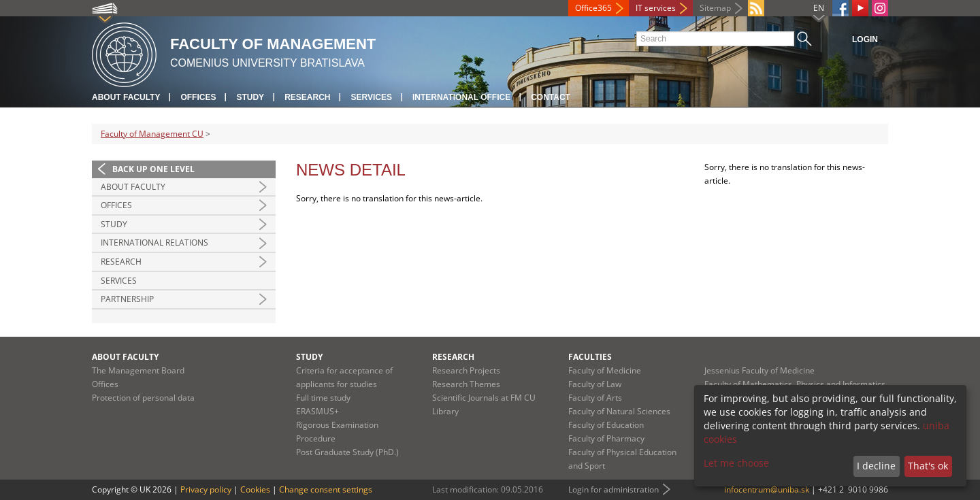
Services (371, 97)
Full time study (323, 398)
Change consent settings (326, 489)
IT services (656, 8)
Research (307, 97)
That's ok (928, 466)
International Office (461, 97)
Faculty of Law (595, 384)
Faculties (590, 357)
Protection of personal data (143, 398)
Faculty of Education (606, 425)
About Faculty (126, 97)
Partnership (127, 299)
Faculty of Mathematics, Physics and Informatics (795, 384)
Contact (551, 97)
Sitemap (715, 8)
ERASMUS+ (317, 411)
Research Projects (466, 370)
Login (865, 39)
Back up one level (153, 169)
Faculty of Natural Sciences (619, 411)
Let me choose (736, 463)
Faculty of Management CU (152, 134)
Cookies (255, 489)
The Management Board (138, 370)
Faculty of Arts (595, 398)
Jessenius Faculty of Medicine (759, 370)
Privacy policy (206, 489)
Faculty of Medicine (605, 370)
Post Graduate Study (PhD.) (347, 452)
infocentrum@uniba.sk (767, 489)
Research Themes (466, 384)
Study (250, 97)
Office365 (593, 8)
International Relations (154, 243)
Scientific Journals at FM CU (484, 398)
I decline (876, 466)
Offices (198, 97)
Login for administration (614, 489)
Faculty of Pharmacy (606, 438)
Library (445, 411)
